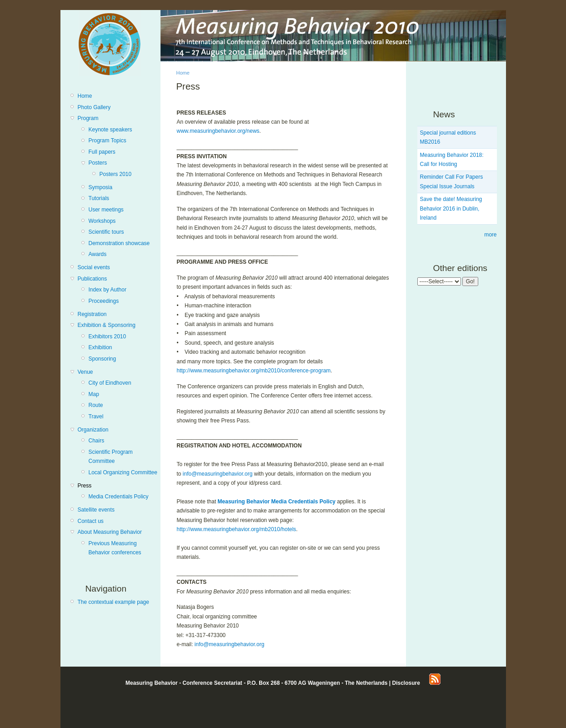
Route (96, 405)
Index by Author (108, 290)
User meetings (106, 210)
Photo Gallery (94, 107)
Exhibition (100, 347)
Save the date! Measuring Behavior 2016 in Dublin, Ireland (451, 208)
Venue (85, 372)
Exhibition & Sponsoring (107, 325)
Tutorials (99, 198)
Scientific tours (106, 232)
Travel (96, 417)
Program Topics (108, 141)
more (490, 235)
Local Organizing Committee (123, 472)
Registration (92, 314)
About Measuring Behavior (110, 532)
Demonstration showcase (119, 243)
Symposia (101, 187)
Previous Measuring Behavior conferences (115, 548)
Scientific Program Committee (111, 457)
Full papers (102, 152)
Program (88, 118)
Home (85, 96)
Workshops (102, 221)
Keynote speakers (110, 130)
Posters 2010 (116, 174)
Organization (93, 430)
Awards (98, 254)
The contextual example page (113, 602)
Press (85, 486)
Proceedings (104, 301)
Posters (98, 163)
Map (94, 394)
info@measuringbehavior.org (218, 474)
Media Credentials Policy (119, 497)
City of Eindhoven (110, 383)
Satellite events (96, 510)
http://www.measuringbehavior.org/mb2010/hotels (237, 529)
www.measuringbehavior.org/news (218, 131)
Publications (93, 279)
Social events (94, 267)
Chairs (97, 441)
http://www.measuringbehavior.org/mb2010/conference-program (254, 371)
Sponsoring (103, 359)
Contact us (91, 521)
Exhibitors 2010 (108, 336)
